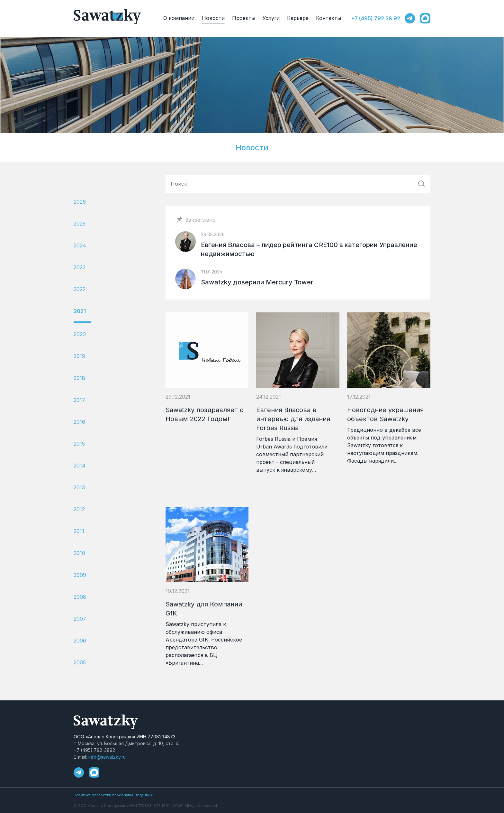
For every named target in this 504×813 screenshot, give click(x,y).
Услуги (271, 18)
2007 (80, 619)
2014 (80, 466)
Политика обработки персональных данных (113, 795)
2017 (79, 400)
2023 (80, 267)
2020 (80, 334)
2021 (80, 311)
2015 (79, 444)
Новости (213, 18)
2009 (80, 575)
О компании (179, 18)
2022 (80, 289)
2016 (79, 422)
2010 (79, 553)
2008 (80, 597)
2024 (80, 245)
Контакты (328, 18)
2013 (79, 487)
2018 (79, 378)
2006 (80, 641)
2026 (80, 202)
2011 (79, 531)
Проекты (244, 18)
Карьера (298, 18)
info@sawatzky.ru (107, 757)
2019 (79, 356)
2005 (80, 662)
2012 (79, 509)
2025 (80, 224)
